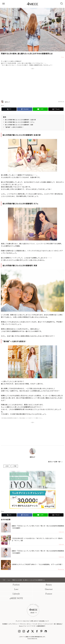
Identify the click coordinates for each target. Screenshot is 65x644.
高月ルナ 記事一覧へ (55, 462)
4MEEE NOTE (16, 598)
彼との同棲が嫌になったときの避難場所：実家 (19, 125)
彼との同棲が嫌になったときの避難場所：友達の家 (20, 120)
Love (16, 589)
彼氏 (7, 466)
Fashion (16, 585)
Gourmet (49, 589)
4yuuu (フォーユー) (25, 626)
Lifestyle (16, 594)
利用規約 (5, 624)
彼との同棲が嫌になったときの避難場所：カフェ (20, 122)
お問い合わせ (34, 621)
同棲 (15, 466)
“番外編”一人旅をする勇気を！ (14, 127)
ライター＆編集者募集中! (38, 626)
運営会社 (59, 624)
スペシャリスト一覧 (50, 624)
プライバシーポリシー (26, 624)
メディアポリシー (13, 624)
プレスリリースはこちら (22, 621)
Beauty (49, 585)
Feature (49, 594)
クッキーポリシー (38, 624)
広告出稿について (44, 621)
